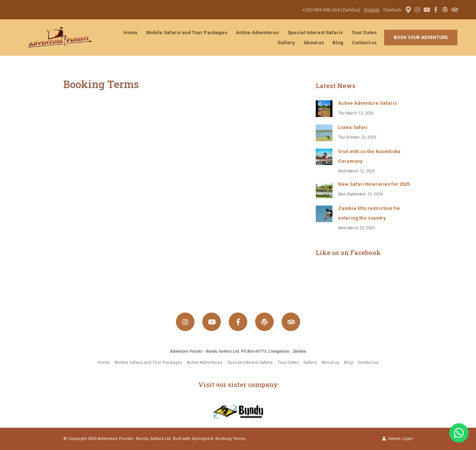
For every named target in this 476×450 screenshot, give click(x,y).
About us (314, 43)
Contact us (364, 43)
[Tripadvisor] (454, 10)
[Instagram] (417, 10)
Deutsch (392, 10)
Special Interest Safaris (315, 33)
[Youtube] (427, 10)
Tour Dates (364, 33)
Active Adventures (257, 33)
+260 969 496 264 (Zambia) (331, 10)
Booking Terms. (231, 439)
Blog (338, 43)
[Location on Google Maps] (408, 9)
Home (131, 33)
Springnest (202, 439)
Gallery (286, 43)
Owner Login (398, 439)
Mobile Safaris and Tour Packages (187, 33)
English (372, 10)
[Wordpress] (445, 10)
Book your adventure (421, 38)
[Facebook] (436, 10)
